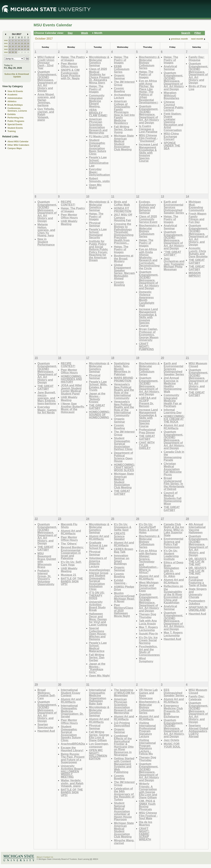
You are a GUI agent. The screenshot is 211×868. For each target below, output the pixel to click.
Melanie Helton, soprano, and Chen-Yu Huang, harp (46, 230)
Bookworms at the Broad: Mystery (124, 258)
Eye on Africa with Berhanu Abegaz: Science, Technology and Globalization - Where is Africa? (149, 561)
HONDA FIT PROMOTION (123, 210)
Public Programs (16, 121)
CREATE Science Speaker (120, 536)
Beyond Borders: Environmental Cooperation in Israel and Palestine (72, 553)
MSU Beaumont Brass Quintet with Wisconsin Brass (47, 560)
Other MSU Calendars (18, 145)
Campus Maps (15, 148)
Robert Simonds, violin (99, 180)
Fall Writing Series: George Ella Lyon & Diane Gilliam (99, 736)
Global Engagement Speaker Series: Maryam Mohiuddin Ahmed (124, 272)
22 (10, 49)
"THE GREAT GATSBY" (172, 253)
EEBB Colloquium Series (122, 69)
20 (25, 46)
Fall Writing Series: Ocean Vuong (123, 129)
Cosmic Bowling (119, 90)
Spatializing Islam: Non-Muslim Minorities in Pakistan (122, 369)
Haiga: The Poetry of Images (73, 58)
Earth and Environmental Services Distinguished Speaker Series (174, 207)
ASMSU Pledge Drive (124, 588)
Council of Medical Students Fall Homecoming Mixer (173, 498)
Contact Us (48, 857)
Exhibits (12, 114)
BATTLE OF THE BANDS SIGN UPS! (72, 581)
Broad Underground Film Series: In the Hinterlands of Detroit (174, 484)
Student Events (15, 128)
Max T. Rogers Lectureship (148, 629)
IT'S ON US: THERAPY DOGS (97, 595)
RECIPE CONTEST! (68, 203)
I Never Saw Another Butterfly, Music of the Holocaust (73, 408)
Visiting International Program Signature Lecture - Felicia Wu (147, 747)
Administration (15, 98)
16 (13, 46)
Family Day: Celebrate (197, 698)
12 (22, 43)
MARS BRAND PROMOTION (124, 379)
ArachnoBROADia (73, 744)
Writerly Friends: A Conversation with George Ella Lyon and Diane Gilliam (148, 791)
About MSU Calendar (18, 142)
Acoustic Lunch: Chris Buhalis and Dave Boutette (198, 252)
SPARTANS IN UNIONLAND (198, 609)
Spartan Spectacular (45, 726)
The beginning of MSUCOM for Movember (124, 693)
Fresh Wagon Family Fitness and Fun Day (198, 218)
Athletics (12, 101)
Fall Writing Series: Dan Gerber (97, 657)
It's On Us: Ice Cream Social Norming (148, 640)
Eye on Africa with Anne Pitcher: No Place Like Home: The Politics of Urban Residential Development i (148, 92)
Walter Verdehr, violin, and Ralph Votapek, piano (72, 783)
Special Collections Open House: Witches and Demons (98, 634)
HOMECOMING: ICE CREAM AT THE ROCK (174, 419)
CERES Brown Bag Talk (124, 550)
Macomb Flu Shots (69, 526)
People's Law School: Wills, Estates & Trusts (98, 386)
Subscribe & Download (17, 74)
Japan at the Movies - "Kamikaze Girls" (97, 668)
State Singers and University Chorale (198, 593)
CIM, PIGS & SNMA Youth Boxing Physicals (147, 805)
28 (28, 49)
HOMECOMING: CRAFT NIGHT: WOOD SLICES (124, 467)
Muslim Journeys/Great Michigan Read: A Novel (124, 597)
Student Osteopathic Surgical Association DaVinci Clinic (123, 444)
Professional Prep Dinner (147, 431)
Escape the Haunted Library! (72, 749)
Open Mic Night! (95, 186)
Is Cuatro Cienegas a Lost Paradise (148, 129)
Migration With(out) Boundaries (172, 95)
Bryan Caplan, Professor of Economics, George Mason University (149, 334)
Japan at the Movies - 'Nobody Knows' (97, 398)
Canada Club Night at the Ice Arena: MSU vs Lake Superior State (174, 530)
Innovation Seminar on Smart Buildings (122, 560)
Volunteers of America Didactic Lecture (98, 562)
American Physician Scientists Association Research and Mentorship (98, 126)
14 (28, 43)
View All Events (15, 91)
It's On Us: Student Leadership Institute (171, 555)
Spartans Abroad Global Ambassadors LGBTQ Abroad (198, 731)
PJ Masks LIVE (99, 136)
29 (10, 52)
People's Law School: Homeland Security (98, 233)
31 (16, 52)
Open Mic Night (99, 676)
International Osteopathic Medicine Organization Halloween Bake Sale (98, 697)
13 (25, 43)
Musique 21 (68, 575)
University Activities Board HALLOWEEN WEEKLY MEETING (72, 771)
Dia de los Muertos (145, 823)
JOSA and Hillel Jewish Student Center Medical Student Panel (71, 389)
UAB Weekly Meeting (69, 223)
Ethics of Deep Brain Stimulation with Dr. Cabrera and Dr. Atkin (174, 569)
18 (19, 46)
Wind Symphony (146, 660)
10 (16, 43)
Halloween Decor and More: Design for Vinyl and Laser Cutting (98, 619)
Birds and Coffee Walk (122, 203)
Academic (12, 95)
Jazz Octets (172, 740)
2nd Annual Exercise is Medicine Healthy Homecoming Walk (173, 385)
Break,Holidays (15, 105)
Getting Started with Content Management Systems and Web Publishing (124, 765)
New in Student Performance (46, 242)
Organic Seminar (120, 77)
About (39, 857)
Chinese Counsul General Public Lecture (174, 106)
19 (22, 46)
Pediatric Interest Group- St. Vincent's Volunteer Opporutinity (46, 577)
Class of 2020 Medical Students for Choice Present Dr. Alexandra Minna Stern (99, 76)
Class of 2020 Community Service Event (148, 219)
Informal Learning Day (173, 411)
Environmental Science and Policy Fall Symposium (174, 543)
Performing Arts (16, 118)
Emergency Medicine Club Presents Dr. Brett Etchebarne (173, 711)
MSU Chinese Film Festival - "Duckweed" (148, 138)
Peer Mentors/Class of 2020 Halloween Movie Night (124, 610)
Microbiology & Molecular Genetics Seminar (99, 61)
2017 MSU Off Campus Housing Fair (123, 217)
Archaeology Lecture (122, 96)
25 (19, 49)
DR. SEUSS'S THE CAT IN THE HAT (198, 562)
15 (10, 46)
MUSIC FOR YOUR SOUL (172, 745)
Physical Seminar (95, 224)
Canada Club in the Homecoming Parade (174, 456)
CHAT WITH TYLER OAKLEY (147, 445)
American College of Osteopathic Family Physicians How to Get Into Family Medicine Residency (124, 112)
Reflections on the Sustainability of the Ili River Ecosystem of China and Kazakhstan (173, 594)
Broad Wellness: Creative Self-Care (46, 694)
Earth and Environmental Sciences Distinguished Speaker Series (174, 369)
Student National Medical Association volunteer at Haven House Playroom (123, 811)
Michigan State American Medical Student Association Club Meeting (124, 143)
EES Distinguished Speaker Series (174, 693)
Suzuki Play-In (148, 634)
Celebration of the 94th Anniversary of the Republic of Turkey (124, 794)
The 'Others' (69, 544)
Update (17, 77)
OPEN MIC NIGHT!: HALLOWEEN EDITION (98, 754)
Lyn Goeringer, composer (99, 745)
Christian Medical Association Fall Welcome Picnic (173, 469)
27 (25, 49)
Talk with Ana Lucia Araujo (148, 622)
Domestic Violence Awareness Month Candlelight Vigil (147, 299)
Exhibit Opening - (120, 582)
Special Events (15, 124)
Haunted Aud (172, 639)
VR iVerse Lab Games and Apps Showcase (148, 694)
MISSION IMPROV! (195, 274)
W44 (6, 52)
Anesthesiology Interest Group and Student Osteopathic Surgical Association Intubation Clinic (99, 579)
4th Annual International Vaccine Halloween (197, 528)
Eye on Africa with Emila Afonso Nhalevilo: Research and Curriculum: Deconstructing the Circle (149, 259)
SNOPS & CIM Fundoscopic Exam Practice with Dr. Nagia (70, 74)
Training (12, 131)
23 (13, 49)
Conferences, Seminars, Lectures (17, 110)
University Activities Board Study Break (97, 606)
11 (19, 43)
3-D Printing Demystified (122, 724)
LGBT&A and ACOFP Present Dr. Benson (148, 402)
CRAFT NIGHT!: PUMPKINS (146, 346)
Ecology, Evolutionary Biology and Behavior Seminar (147, 207)
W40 (6, 40)
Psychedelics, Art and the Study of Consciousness (149, 651)
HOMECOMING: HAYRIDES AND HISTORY (71, 379)
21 (28, 46)
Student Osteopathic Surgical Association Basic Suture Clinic (98, 147)
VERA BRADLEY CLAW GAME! (98, 113)
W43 (6, 49)
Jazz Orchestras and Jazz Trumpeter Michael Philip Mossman (174, 264)
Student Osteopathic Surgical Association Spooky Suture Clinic (71, 733)
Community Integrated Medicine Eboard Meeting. (97, 101)
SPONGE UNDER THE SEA (172, 146)
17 (16, 46)
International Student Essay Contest (70, 693)
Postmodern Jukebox (197, 602)
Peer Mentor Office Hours (69, 65)
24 (16, 49)
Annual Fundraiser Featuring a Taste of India (198, 581)
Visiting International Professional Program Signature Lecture (147, 730)
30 (13, 52)
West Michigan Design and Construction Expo (149, 587)
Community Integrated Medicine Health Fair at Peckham (173, 401)
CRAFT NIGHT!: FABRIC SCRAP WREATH (145, 834)
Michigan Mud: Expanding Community (196, 206)
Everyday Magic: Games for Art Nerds (47, 410)
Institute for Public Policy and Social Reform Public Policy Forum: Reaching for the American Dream (99, 251)
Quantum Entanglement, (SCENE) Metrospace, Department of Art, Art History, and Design (198, 235)
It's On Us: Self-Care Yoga (71, 563)
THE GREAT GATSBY (197, 261)
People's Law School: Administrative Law (99, 161)
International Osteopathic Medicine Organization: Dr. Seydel (72, 711)
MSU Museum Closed (198, 365)
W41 (6, 43)
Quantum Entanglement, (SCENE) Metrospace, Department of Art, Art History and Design (47, 81)
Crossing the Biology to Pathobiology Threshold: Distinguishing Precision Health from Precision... (124, 233)
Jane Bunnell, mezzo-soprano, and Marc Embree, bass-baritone (47, 398)
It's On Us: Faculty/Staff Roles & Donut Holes (149, 528)
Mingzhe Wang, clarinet (124, 842)
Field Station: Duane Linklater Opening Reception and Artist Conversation (173, 122)
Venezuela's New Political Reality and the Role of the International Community (124, 391)
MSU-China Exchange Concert (171, 136)
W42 (6, 46)
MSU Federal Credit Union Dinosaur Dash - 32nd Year (46, 62)
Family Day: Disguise (197, 58)
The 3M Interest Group (124, 83)
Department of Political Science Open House (124, 457)
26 (22, 49)
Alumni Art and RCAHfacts (174, 427)
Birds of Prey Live (197, 88)
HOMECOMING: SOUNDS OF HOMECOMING (99, 415)
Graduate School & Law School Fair (98, 545)
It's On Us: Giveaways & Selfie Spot (123, 527)
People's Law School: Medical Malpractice (98, 647)
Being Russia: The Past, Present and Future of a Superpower (73, 758)
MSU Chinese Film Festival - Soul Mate (148, 816)
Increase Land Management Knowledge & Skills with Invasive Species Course (148, 153)
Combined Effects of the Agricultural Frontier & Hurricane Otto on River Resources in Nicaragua (124, 745)
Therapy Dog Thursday (147, 616)
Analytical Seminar (170, 68)
